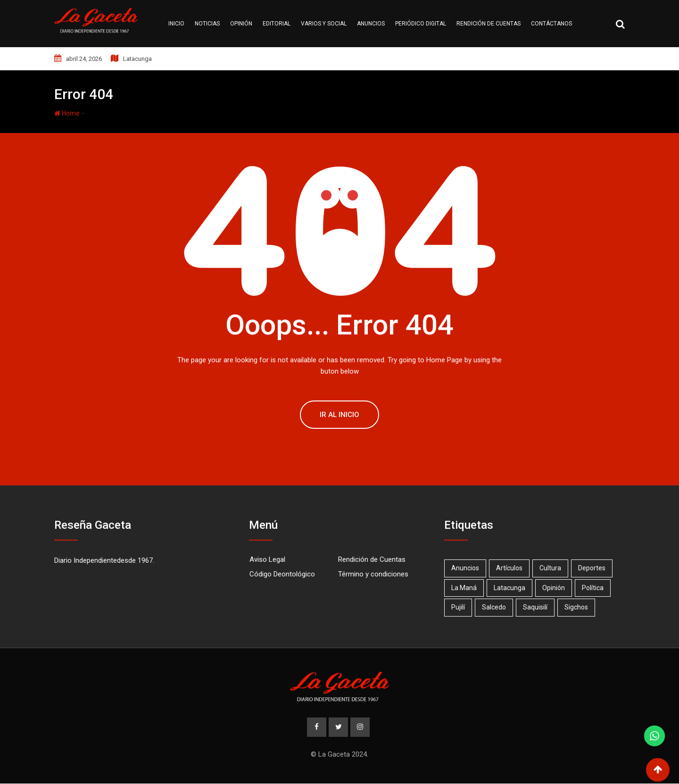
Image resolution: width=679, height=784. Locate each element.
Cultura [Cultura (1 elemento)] (553, 568)
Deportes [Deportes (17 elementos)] (595, 568)
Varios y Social (324, 24)
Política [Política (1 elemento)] (596, 588)
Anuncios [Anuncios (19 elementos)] (466, 568)
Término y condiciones (373, 574)
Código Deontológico (282, 574)
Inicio (176, 24)
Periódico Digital (421, 24)
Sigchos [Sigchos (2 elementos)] (580, 607)
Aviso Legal (267, 559)
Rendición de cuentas (489, 24)
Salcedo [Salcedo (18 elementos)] (495, 607)
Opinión (241, 24)
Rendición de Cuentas (372, 559)
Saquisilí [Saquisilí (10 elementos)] (538, 607)
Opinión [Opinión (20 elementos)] (556, 588)
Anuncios (371, 24)
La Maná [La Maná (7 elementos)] (464, 588)
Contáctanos (551, 24)
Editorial (277, 24)
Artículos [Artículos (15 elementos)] (511, 568)
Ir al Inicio (339, 415)
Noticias (207, 24)
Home (67, 113)
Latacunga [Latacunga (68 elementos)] (511, 588)
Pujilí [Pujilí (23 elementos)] (459, 607)
